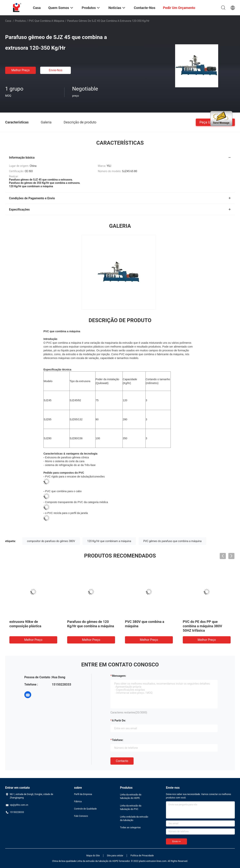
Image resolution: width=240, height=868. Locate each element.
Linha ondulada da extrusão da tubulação (134, 819)
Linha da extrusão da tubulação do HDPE (131, 796)
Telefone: (118, 740)
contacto (122, 761)
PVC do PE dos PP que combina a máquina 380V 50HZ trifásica (202, 626)
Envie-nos (56, 70)
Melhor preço (20, 70)
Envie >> (176, 841)
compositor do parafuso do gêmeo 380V (51, 541)
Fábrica (78, 802)
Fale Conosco (81, 816)
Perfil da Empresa (83, 794)
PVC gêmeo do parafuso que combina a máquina (173, 541)
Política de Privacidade (142, 856)
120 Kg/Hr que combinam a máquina (109, 541)
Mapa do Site (93, 856)
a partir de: (119, 720)
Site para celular (115, 856)
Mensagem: (119, 676)
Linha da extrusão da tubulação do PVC (131, 807)
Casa (8, 21)
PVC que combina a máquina (46, 21)
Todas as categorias (130, 827)
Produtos (20, 21)
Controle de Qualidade (85, 809)
